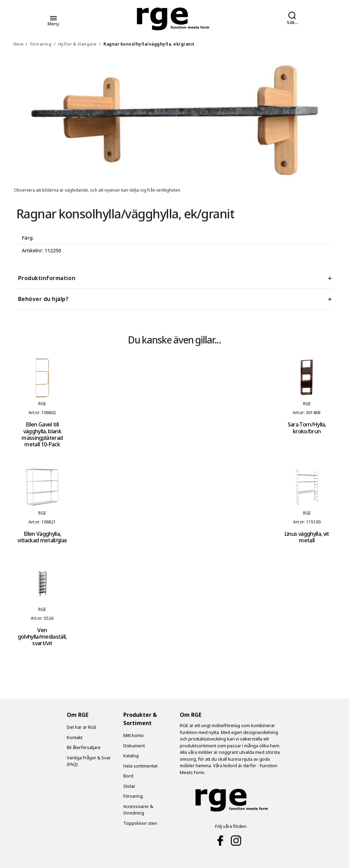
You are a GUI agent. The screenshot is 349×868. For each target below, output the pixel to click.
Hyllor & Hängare (78, 44)
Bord (128, 776)
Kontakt (75, 737)
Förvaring (41, 44)
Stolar (129, 786)
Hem (18, 44)
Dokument (134, 746)
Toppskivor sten (140, 823)
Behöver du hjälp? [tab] (43, 299)
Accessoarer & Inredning (138, 810)
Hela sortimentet (140, 766)
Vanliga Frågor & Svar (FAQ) (89, 761)
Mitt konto (134, 735)
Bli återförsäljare (84, 747)
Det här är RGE (82, 727)
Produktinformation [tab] (47, 278)
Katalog (131, 756)
